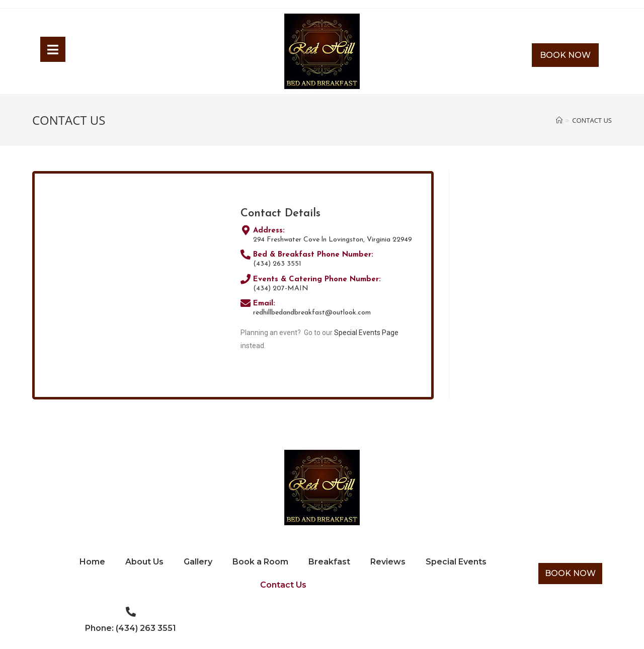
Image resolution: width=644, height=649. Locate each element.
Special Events (456, 562)
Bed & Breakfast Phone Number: (313, 255)
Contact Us (283, 585)
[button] (565, 55)
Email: (264, 304)
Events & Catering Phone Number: (317, 279)
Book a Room (260, 562)
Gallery (198, 562)
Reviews (388, 562)
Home (92, 562)
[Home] (559, 120)
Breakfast (329, 562)
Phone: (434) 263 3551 (131, 628)
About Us (144, 562)
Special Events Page (366, 333)
